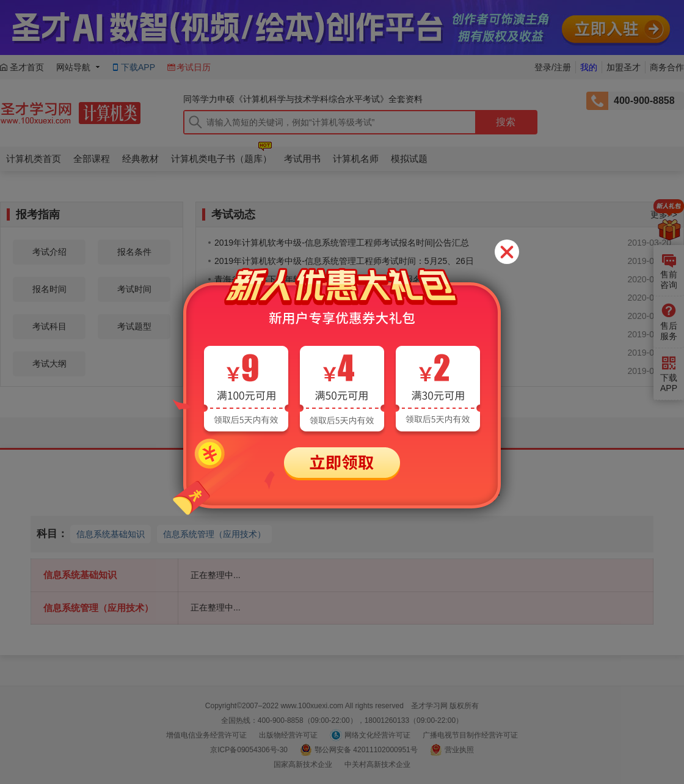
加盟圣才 (624, 67)
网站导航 (73, 67)
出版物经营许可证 (288, 735)
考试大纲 (49, 364)
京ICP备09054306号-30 (249, 750)
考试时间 (134, 289)
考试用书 (302, 159)
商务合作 (667, 67)
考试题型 (134, 326)
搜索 (506, 122)
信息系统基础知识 (111, 534)
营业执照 (459, 750)
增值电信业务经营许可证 (206, 735)
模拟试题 (409, 159)
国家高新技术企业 (303, 764)
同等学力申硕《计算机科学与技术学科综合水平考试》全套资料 (303, 99)
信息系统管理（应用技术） (214, 534)
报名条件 (134, 252)
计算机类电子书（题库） (221, 159)
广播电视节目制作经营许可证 (470, 735)
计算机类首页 (34, 159)
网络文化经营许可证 (377, 735)
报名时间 (49, 289)
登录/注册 (553, 67)
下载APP (138, 67)
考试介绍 (49, 252)
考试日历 (194, 67)
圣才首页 (27, 67)
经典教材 (140, 159)
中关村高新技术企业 (377, 764)
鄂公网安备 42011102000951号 (366, 750)
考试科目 (49, 326)
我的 (589, 67)
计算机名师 (356, 159)
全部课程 (92, 159)
